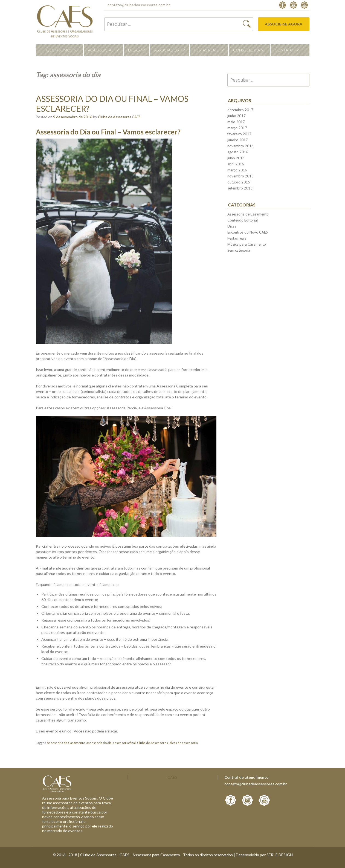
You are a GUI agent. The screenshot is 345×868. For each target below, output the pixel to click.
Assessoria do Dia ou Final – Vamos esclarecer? (112, 104)
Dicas (134, 50)
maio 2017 (236, 122)
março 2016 (237, 170)
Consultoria (247, 50)
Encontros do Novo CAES (248, 232)
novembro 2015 (240, 176)
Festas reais (206, 50)
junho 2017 (237, 116)
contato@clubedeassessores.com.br (139, 5)
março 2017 (237, 128)
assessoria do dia (99, 743)
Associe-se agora (284, 24)
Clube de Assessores (153, 743)
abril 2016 (236, 164)
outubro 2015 (239, 182)
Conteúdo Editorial (243, 220)
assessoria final (124, 743)
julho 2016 (236, 158)
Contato (284, 50)
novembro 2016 (240, 146)
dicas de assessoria (184, 743)
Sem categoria (239, 250)
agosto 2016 (238, 152)
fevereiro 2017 (239, 134)
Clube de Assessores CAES (119, 117)
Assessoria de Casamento (66, 743)
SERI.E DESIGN (280, 855)
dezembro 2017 (240, 110)
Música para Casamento (247, 244)
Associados (166, 50)
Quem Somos (59, 50)
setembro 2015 (240, 188)
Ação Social (101, 50)
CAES (172, 777)
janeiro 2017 (238, 140)
